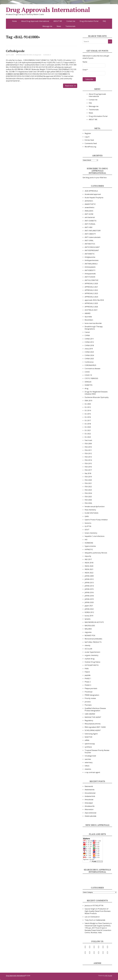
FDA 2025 (88, 497)
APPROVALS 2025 (91, 303)
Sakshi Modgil (90, 923)
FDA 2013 (88, 457)
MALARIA (88, 629)
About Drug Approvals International (35, 21)
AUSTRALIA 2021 (91, 310)
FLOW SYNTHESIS (91, 513)
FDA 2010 (88, 447)
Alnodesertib (90, 806)
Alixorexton (89, 809)
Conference (89, 362)
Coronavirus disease (92, 369)
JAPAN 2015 (89, 589)
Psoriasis (88, 705)
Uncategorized (37, 55)
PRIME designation (92, 695)
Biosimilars (89, 320)
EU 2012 (88, 407)
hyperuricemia (90, 546)
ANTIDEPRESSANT (92, 250)
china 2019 (89, 349)
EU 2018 (88, 424)
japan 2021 (89, 606)
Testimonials (70, 26)
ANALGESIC (89, 211)
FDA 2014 (88, 460)
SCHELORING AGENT (93, 730)
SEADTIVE (88, 737)
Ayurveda (88, 317)
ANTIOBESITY (90, 270)
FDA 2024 (29, 55)
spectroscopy (90, 744)
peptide (88, 675)
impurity (88, 556)
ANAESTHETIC (90, 204)
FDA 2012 (88, 453)
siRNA (87, 740)
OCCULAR (88, 649)
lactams (88, 619)
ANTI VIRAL (89, 241)
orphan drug (90, 659)
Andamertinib (90, 796)
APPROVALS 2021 (91, 287)
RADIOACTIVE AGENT (93, 717)
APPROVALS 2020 (91, 284)
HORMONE (89, 543)
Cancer (87, 332)
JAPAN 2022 (89, 609)
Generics (88, 523)
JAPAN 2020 (89, 602)
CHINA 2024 (89, 355)
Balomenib (89, 786)
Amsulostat (89, 800)
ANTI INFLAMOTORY (93, 231)
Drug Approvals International (48, 10)
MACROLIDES (90, 626)
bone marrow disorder (93, 323)
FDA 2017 (88, 470)
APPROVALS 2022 (91, 290)
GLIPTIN (88, 526)
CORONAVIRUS (90, 365)
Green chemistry (91, 533)
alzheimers (89, 201)
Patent (87, 672)
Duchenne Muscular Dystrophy (97, 397)
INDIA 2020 (89, 566)
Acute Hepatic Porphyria (94, 198)
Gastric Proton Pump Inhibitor (96, 520)
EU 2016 (88, 417)
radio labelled (90, 714)
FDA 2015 (88, 463)
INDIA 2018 (89, 563)
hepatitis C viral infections (95, 536)
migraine (88, 632)
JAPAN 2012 (89, 579)
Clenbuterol (95, 917)
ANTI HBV (89, 227)
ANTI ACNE (89, 214)
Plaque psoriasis (91, 688)
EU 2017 (88, 420)
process (88, 702)
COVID (87, 372)
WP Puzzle (109, 976)
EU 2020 (88, 427)
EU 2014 (88, 410)
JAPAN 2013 (89, 583)
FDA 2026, (88, 503)
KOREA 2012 (89, 612)
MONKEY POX (90, 635)
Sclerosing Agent (91, 734)
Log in (87, 137)
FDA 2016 (88, 467)
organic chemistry (91, 655)
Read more (69, 86)
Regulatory (89, 720)
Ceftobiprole (15, 51)
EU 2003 (88, 404)
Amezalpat (89, 803)
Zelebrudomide (90, 816)
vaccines (88, 759)
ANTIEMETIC (90, 254)
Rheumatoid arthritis (93, 724)
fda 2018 (88, 473)
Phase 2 (88, 682)
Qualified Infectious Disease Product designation (95, 709)
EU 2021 (88, 430)
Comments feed (91, 143)
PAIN (87, 669)
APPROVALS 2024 (21, 55)
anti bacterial (90, 217)
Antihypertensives (92, 260)
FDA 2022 (88, 487)
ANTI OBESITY (90, 234)
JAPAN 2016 (89, 592)
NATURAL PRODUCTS (93, 642)
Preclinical (88, 692)
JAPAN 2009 (89, 576)
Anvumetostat (90, 793)
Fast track (88, 440)
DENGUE (88, 382)
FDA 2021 (88, 483)
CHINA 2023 (89, 352)
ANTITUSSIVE (90, 277)
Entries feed (89, 140)
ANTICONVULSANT (92, 247)
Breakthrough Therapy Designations (94, 328)
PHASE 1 (88, 678)
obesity (87, 645)
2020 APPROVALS (91, 191)
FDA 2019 (88, 477)
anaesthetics (89, 207)
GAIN (87, 516)
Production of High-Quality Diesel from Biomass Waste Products (98, 911)
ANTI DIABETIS (91, 221)
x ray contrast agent (92, 772)
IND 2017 (88, 559)
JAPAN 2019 (89, 599)
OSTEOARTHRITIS (92, 665)
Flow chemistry (90, 510)
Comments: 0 (47, 55)
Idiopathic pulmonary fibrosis (96, 553)
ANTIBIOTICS (90, 244)
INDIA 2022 (89, 573)
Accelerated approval (93, 194)
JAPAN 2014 (89, 586)
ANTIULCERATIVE (91, 280)
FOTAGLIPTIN (98, 906)
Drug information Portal (89, 21)
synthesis (88, 747)
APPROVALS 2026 (91, 307)
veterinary (89, 762)
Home (14, 21)
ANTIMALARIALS (91, 264)
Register (88, 133)
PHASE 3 (88, 685)
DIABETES (89, 385)
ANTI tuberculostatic (93, 237)
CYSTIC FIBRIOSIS (91, 378)
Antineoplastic (90, 267)
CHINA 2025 (89, 359)
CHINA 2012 (89, 342)
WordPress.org (90, 147)
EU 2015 (88, 414)
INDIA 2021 (89, 569)
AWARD (88, 313)
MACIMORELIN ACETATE (94, 622)
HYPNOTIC (89, 549)
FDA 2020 (88, 480)
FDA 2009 (88, 444)
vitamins (88, 769)
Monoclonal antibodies (93, 639)
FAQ (104, 21)
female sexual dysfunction (95, 506)
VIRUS (87, 766)
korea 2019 (89, 616)
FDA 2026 (88, 500)
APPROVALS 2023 (91, 293)
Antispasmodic (90, 274)
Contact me (71, 21)
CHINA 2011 (89, 339)
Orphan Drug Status (92, 662)
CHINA (87, 335)
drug (86, 388)
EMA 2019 (88, 401)
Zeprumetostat (90, 813)
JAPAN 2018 (89, 596)
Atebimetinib (90, 790)
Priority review (90, 698)
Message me (47, 26)
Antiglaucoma (90, 257)
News (59, 26)
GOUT (87, 530)
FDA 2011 (88, 450)
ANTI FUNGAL (90, 224)
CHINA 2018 (89, 345)
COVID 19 (88, 375)
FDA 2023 (88, 490)
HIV (86, 540)
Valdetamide (101, 920)
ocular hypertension (92, 652)
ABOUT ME (58, 21)
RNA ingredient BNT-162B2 (95, 727)
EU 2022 (88, 434)
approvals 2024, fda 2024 (94, 300)
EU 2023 (88, 437)
